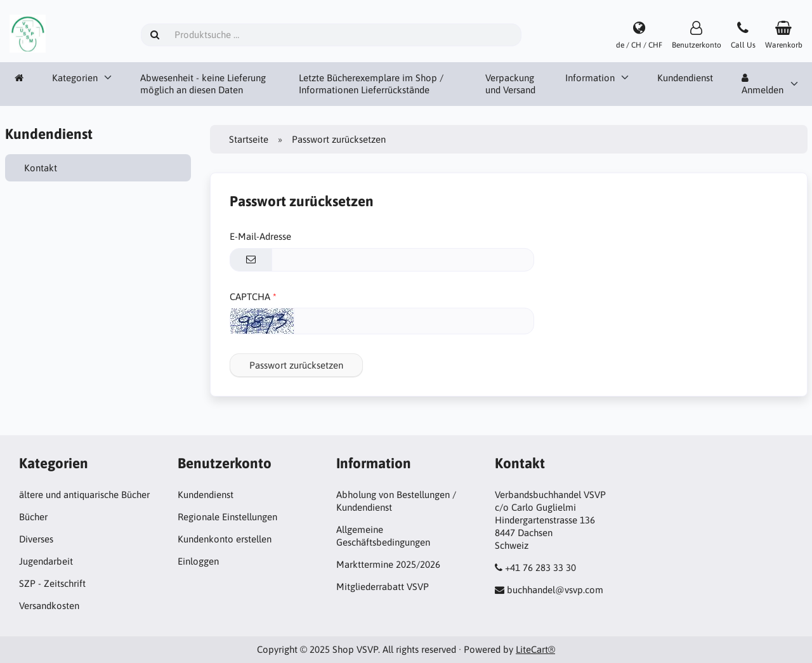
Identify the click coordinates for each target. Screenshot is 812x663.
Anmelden (763, 84)
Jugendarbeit (46, 561)
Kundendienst (685, 78)
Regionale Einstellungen (227, 517)
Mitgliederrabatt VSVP (383, 587)
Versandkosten (49, 606)
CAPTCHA (250, 297)
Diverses (36, 539)
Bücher (33, 517)
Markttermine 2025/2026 (388, 564)
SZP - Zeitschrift (52, 583)
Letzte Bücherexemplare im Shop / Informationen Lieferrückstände (371, 84)
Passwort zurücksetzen (296, 365)
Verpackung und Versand (510, 84)
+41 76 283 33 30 (540, 568)
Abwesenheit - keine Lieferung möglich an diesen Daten (203, 84)
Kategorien (75, 78)
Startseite (249, 139)
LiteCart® (535, 649)
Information (590, 78)
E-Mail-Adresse (260, 236)
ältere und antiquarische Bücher (84, 495)
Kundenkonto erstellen (225, 539)
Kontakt (41, 168)
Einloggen (198, 561)
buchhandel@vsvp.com (555, 590)
